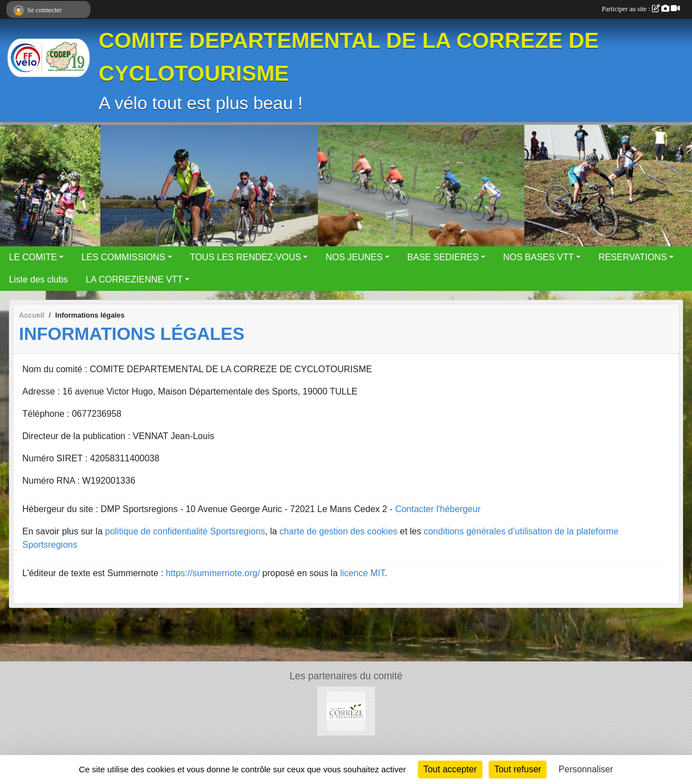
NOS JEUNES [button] (354, 257)
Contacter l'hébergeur (438, 509)
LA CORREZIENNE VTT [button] (134, 279)
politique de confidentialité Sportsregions (185, 531)
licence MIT (362, 573)
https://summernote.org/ (213, 573)
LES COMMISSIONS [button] (123, 257)
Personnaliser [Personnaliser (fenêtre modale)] (586, 769)
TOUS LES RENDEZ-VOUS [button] (246, 257)
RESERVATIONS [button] (633, 257)
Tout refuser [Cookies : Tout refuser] (518, 769)
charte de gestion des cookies (339, 531)
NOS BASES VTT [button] (539, 257)
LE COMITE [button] (33, 257)
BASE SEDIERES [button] (443, 257)
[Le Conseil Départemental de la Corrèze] (346, 710)
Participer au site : (641, 9)
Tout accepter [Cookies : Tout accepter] (450, 769)
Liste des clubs (38, 279)
